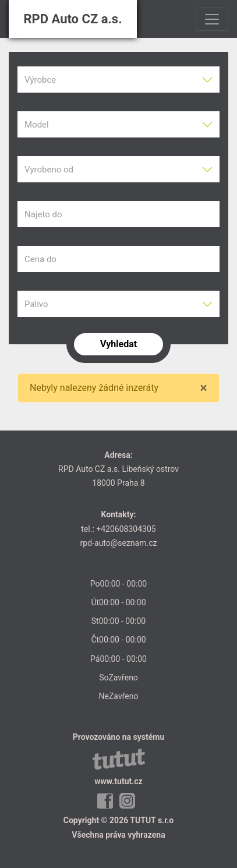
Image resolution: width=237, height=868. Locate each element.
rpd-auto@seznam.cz (119, 543)
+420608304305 (126, 529)
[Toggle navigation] (212, 19)
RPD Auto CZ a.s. (72, 19)
